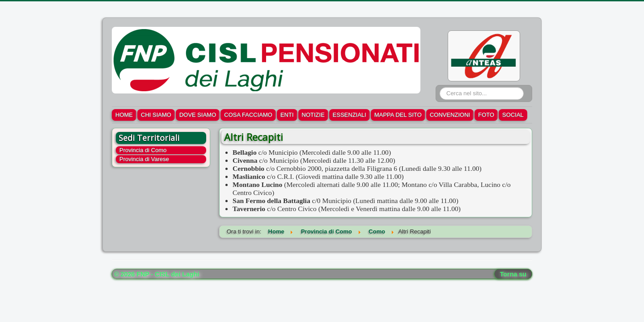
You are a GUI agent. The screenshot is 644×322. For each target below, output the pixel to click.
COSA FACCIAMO (248, 115)
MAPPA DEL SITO (398, 115)
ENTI (287, 115)
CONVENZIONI (450, 115)
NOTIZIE (313, 115)
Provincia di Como (143, 150)
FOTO (486, 115)
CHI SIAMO (156, 115)
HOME (124, 115)
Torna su (513, 274)
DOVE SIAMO (198, 115)
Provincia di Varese (144, 159)
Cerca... (440, 87)
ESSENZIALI (350, 115)
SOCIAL (513, 115)
